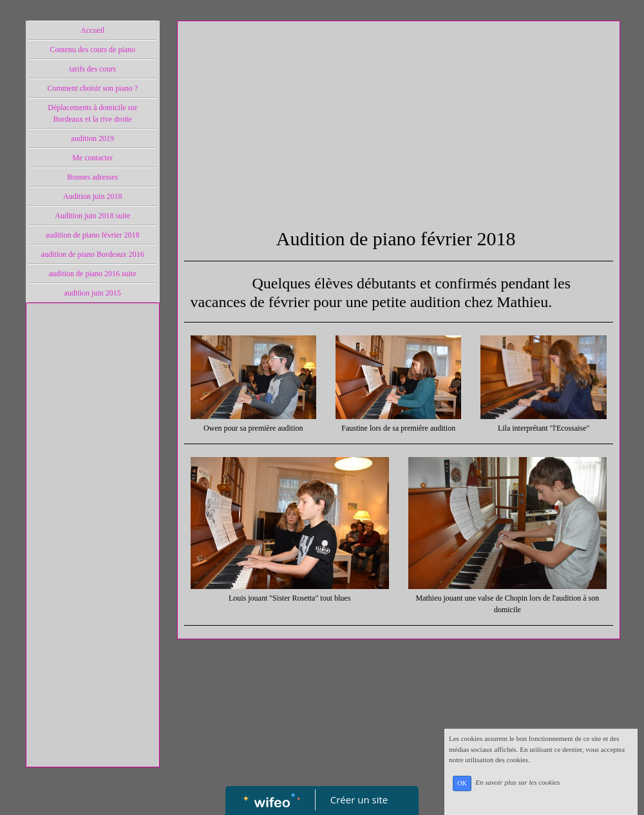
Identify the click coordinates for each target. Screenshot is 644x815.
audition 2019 (93, 138)
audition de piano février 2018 (92, 235)
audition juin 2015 (93, 293)
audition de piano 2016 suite (93, 274)
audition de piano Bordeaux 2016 (93, 254)
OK (462, 783)
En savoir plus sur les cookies (517, 783)
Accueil (92, 30)
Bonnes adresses (92, 177)
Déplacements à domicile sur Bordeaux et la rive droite (92, 113)
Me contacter (92, 158)
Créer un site (359, 800)
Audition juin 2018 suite (92, 216)
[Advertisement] (93, 567)
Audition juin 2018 (92, 196)
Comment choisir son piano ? (92, 88)
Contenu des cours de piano (92, 50)
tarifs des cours (92, 69)
